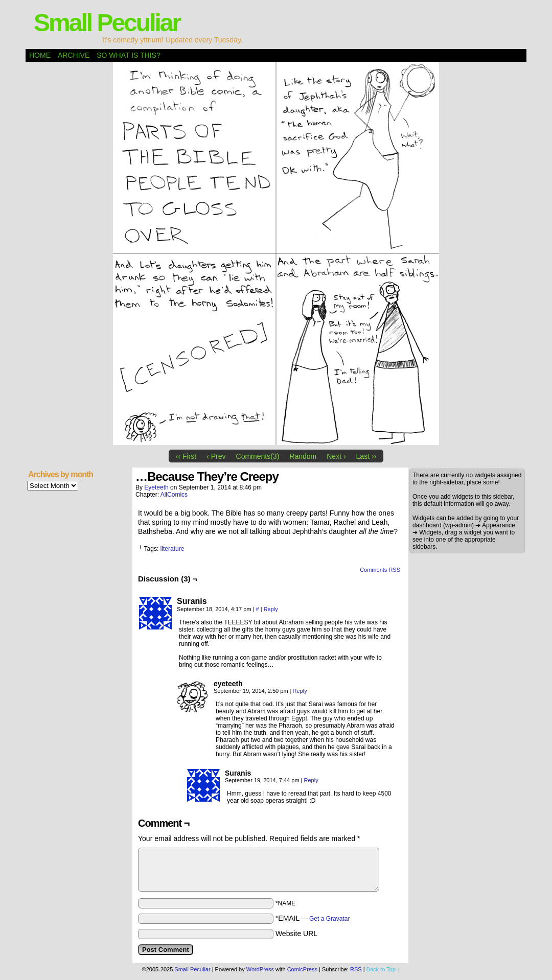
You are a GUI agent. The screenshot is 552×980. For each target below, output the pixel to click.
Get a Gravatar (329, 919)
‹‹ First (186, 456)
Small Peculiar (107, 23)
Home (40, 55)
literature (172, 549)
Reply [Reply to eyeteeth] (300, 691)
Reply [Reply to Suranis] (271, 609)
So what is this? (128, 55)
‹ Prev (216, 456)
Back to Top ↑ (383, 969)
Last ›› (366, 456)
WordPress (260, 969)
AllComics (174, 495)
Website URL (296, 934)
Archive (74, 55)
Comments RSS (380, 570)
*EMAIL (313, 918)
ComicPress (302, 969)
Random (303, 456)
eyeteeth (156, 487)
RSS (356, 969)
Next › (336, 456)
